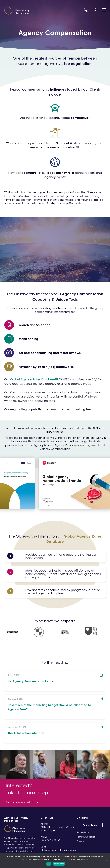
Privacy (80, 841)
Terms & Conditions (87, 837)
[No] (106, 860)
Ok (49, 864)
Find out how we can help (22, 802)
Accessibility (83, 832)
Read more (59, 864)
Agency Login (90, 825)
